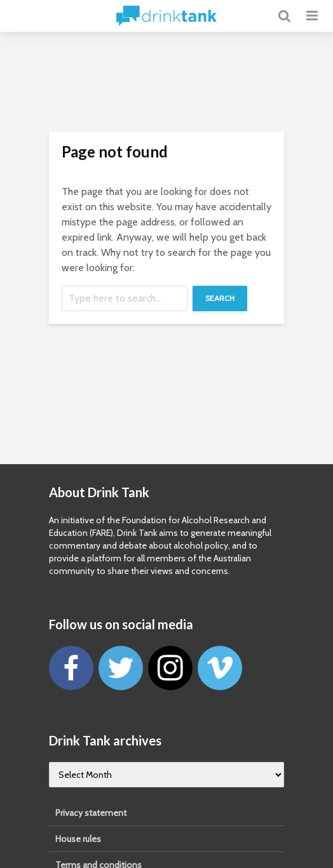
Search (220, 298)
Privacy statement (91, 813)
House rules (78, 839)
